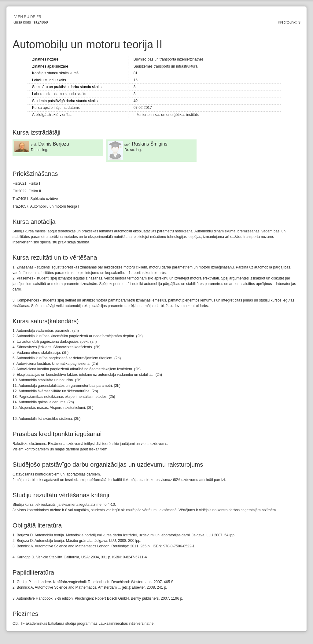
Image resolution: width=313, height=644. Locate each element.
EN (20, 17)
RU (26, 17)
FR (39, 17)
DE (33, 17)
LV (15, 17)
